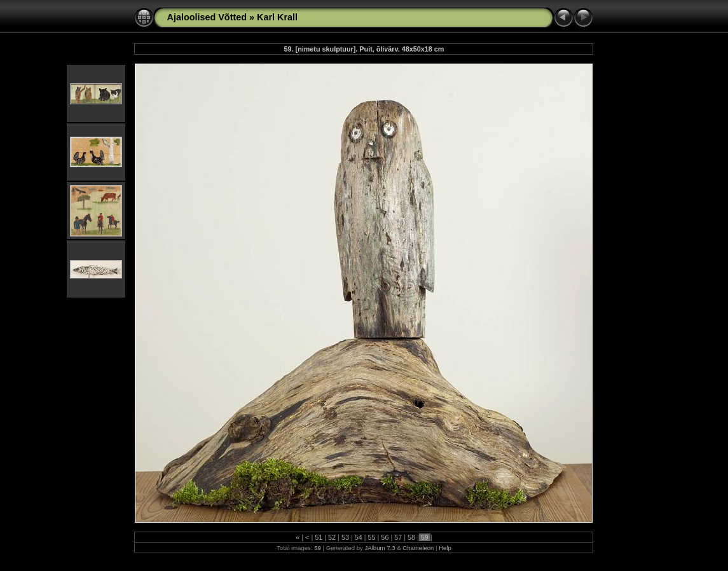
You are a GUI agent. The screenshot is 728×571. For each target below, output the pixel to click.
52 (332, 537)
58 (411, 537)
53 (345, 537)
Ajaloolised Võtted (207, 17)
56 (385, 537)
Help (445, 548)
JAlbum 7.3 (380, 548)
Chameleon (418, 548)
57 (398, 537)
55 (372, 537)
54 (359, 537)
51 (319, 537)
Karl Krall (277, 17)
